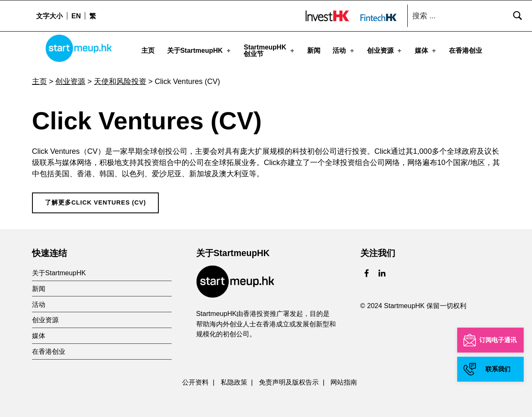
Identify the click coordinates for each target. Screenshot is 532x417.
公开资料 (195, 379)
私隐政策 (234, 379)
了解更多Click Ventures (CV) (95, 199)
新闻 (314, 51)
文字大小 (49, 16)
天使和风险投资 (120, 78)
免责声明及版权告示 (289, 379)
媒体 (426, 51)
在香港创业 (465, 51)
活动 (344, 51)
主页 (148, 51)
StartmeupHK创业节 (269, 51)
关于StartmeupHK (199, 51)
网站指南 (344, 379)
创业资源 (385, 51)
